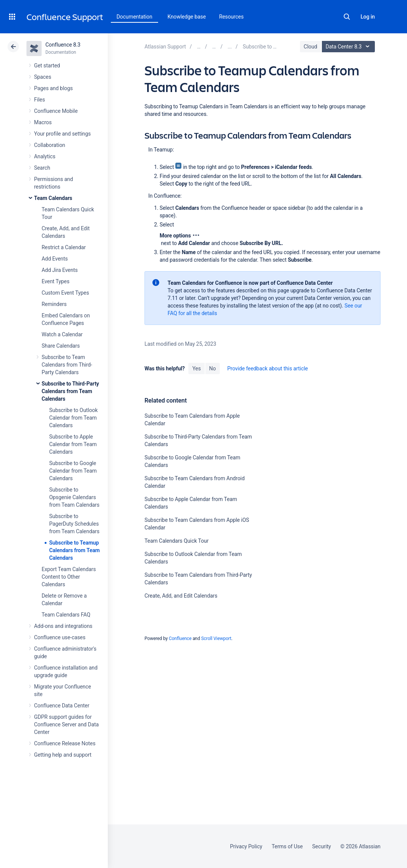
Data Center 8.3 (349, 47)
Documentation (134, 17)
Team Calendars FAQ (66, 615)
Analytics (45, 156)
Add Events (55, 259)
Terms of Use (287, 846)
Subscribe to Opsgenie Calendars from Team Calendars (74, 497)
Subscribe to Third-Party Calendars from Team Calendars (70, 391)
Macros (43, 122)
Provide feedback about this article (268, 368)
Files (40, 100)
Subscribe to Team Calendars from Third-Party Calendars (67, 365)
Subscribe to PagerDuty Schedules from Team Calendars (74, 524)
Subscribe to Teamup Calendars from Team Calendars (75, 550)
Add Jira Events (60, 270)
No (213, 368)
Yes (196, 368)
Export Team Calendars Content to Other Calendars (69, 577)
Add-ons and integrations (63, 626)
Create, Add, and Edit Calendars (181, 596)
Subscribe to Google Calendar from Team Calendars (73, 471)
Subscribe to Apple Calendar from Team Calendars (73, 444)
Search (347, 17)
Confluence (180, 639)
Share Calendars (61, 346)
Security (322, 846)
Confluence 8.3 (63, 45)
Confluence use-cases (60, 637)
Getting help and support (63, 755)
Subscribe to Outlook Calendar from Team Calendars (73, 418)
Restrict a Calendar (64, 247)
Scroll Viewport (216, 639)
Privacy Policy (246, 846)
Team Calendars (53, 198)
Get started (47, 66)
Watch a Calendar (62, 334)
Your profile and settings (62, 134)
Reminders (54, 304)
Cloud (311, 47)
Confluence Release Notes (65, 743)
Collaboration (50, 145)
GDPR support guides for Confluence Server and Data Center (66, 724)
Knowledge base (187, 17)
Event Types (56, 281)
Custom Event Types (65, 293)
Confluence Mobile (56, 111)
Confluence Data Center (62, 706)
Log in (368, 17)
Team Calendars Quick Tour (176, 541)
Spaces (43, 77)
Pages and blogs (53, 88)
